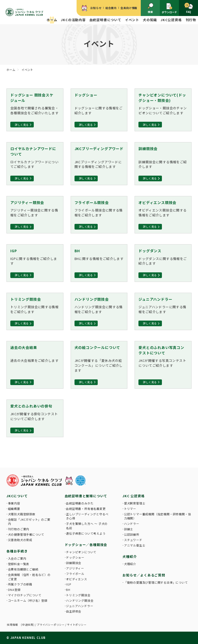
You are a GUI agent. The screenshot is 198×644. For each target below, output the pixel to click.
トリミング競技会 (78, 595)
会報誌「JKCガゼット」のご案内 (29, 522)
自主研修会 (74, 611)
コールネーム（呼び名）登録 (28, 600)
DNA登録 (14, 590)
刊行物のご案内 (19, 529)
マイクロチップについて (25, 595)
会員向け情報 (129, 8)
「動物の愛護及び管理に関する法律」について (156, 582)
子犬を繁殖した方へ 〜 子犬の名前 (87, 526)
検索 (150, 8)
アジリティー (75, 568)
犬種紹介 (130, 564)
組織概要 (14, 509)
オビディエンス (77, 579)
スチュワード (133, 540)
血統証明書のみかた (80, 503)
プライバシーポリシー (51, 625)
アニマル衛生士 (135, 545)
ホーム (52, 20)
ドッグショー (75, 557)
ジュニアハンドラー (80, 606)
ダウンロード (169, 8)
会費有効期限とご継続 (23, 569)
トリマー (130, 509)
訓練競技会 (74, 563)
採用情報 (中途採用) (21, 625)
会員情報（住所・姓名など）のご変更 (29, 577)
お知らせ (96, 8)
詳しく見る (22, 125)
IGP (68, 584)
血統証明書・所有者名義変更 (86, 509)
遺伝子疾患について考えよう (86, 533)
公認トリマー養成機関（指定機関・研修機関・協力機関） (158, 516)
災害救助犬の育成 (20, 540)
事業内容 (14, 503)
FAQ (189, 8)
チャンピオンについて (81, 552)
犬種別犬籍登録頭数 (22, 514)
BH (68, 590)
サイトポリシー (77, 625)
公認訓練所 (132, 534)
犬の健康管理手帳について (26, 534)
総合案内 (111, 8)
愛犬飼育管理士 (135, 503)
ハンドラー (132, 524)
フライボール (75, 574)
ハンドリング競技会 (80, 600)
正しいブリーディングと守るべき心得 (87, 516)
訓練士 (129, 529)
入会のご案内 (17, 558)
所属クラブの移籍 (20, 584)
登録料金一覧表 (19, 564)
